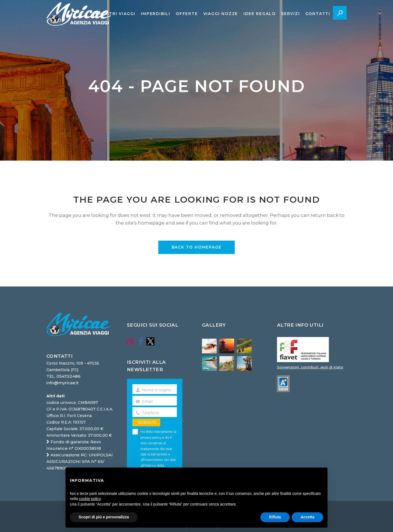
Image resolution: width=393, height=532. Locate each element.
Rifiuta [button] (275, 517)
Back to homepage (197, 247)
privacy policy (151, 438)
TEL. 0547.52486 (63, 376)
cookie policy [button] (90, 499)
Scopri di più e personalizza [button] (104, 517)
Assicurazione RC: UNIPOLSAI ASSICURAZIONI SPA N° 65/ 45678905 (80, 461)
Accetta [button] (307, 517)
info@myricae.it (62, 383)
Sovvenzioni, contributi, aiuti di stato (310, 367)
